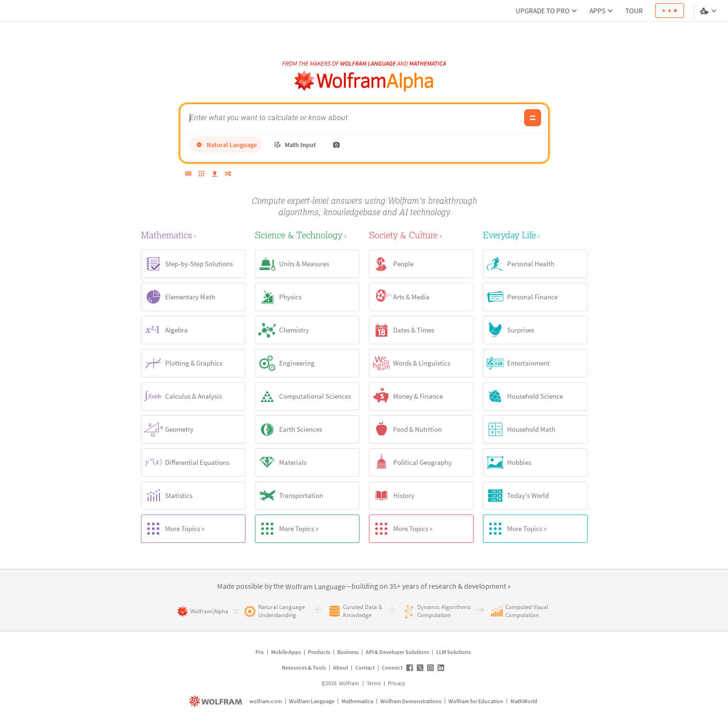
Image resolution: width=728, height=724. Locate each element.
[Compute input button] (533, 118)
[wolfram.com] (217, 701)
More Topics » (173, 529)
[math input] (295, 145)
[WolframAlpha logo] (364, 81)
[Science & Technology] (307, 235)
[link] (315, 587)
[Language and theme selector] (709, 11)
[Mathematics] (193, 235)
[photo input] (336, 145)
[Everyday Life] (535, 235)
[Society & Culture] (421, 235)
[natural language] (226, 145)
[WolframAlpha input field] (354, 118)
